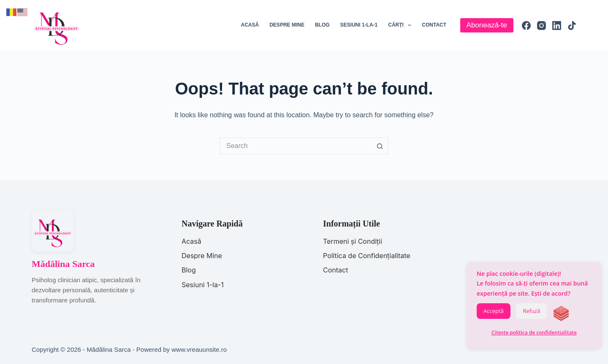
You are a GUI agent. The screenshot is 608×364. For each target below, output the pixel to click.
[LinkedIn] (557, 26)
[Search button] (380, 146)
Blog (322, 25)
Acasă (250, 25)
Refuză (531, 311)
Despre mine (287, 25)
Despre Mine (202, 256)
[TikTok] (572, 26)
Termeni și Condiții (353, 241)
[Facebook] (526, 26)
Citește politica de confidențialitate (534, 333)
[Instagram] (541, 26)
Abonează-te (487, 25)
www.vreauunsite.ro (199, 349)
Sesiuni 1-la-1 (359, 25)
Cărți (401, 25)
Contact (434, 25)
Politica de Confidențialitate (367, 256)
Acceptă (494, 311)
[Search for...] (296, 146)
